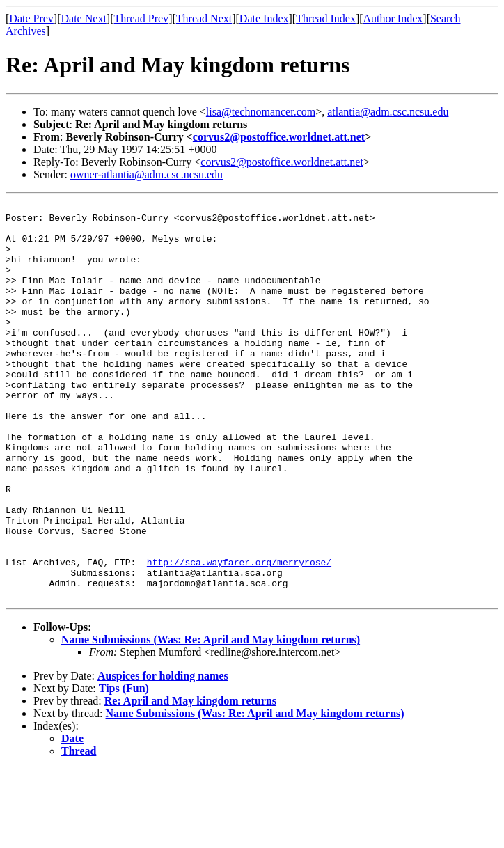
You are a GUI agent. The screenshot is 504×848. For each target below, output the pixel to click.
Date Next (84, 18)
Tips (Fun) (124, 768)
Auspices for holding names (163, 755)
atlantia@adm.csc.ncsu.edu (388, 112)
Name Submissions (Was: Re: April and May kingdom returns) (211, 719)
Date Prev (31, 18)
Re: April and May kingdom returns (190, 780)
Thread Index (326, 18)
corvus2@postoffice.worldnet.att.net (279, 137)
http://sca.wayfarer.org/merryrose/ (239, 635)
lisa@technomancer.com (261, 112)
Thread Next (204, 18)
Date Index (264, 18)
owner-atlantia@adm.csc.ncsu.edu (147, 174)
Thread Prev (141, 18)
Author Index (393, 18)
